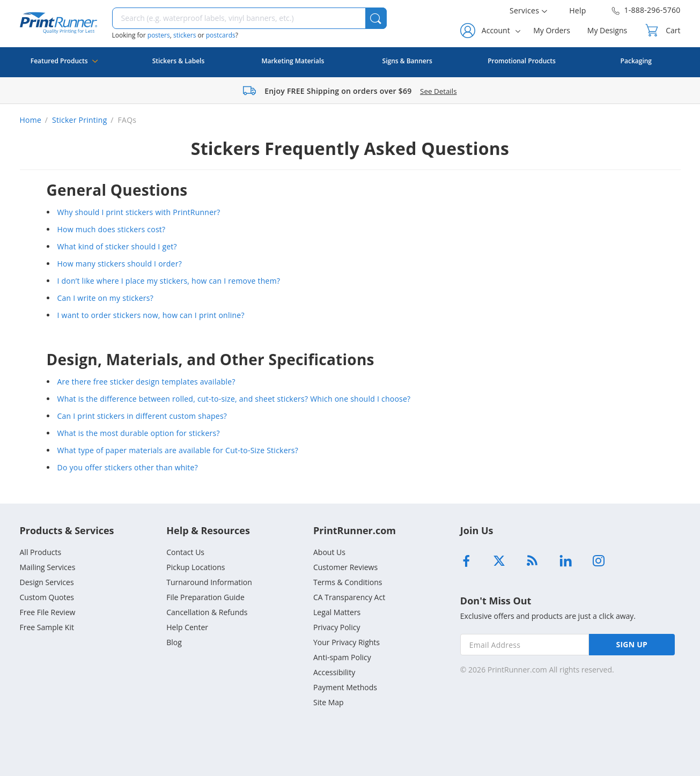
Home (31, 120)
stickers (185, 35)
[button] (376, 18)
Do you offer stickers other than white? (128, 467)
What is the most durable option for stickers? (139, 433)
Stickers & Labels (179, 61)
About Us (329, 552)
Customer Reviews (345, 567)
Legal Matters (337, 612)
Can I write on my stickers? (106, 298)
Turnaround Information (209, 582)
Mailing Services (48, 567)
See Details (438, 91)
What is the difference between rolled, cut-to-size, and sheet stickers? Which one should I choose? (234, 399)
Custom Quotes (47, 597)
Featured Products (64, 67)
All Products (41, 552)
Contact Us (185, 552)
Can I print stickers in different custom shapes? (142, 416)
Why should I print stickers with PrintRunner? (139, 212)
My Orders (552, 30)
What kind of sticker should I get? (117, 246)
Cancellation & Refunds (207, 612)
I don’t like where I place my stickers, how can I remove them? (169, 281)
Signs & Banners (407, 61)
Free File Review (48, 612)
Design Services (47, 582)
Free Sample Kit (47, 627)
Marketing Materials (293, 61)
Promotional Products (522, 61)
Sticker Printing (79, 120)
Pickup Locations (196, 567)
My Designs (607, 30)
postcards (221, 35)
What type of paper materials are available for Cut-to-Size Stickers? (178, 450)
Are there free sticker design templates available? (146, 382)
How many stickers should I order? (120, 264)
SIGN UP (632, 644)
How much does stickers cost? (112, 229)
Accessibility (334, 672)
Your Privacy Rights (347, 642)
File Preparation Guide (205, 597)
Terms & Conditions (348, 582)
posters (159, 35)
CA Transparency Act (349, 597)
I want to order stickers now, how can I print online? (151, 315)
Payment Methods (345, 687)
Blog (174, 642)
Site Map (329, 702)
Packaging (636, 61)
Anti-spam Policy (342, 657)
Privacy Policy (337, 627)
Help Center (187, 627)
